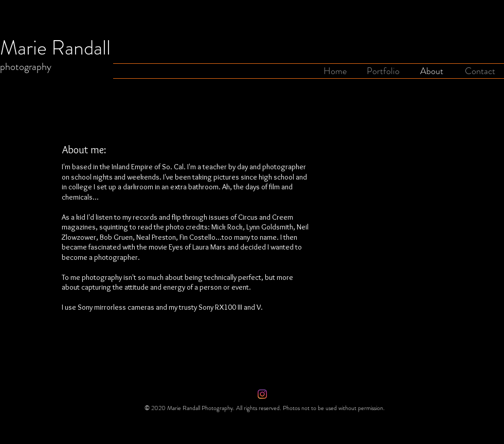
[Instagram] (262, 394)
